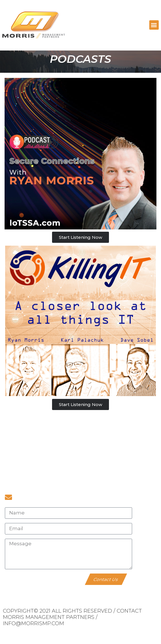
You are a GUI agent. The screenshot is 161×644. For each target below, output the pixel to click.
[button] (154, 25)
